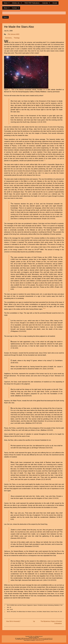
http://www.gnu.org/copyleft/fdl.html (45, 638)
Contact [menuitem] (15, 8)
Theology (17, 38)
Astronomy (8, 38)
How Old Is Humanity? (13, 621)
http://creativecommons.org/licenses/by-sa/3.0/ (32, 639)
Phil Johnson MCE (14, 34)
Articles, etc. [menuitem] (16, 4)
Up (34, 621)
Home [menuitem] (6, 4)
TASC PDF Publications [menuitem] (32, 3)
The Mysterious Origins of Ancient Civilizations (51, 622)
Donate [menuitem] (55, 3)
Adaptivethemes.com (40, 640)
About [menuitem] (6, 8)
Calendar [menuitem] (45, 4)
